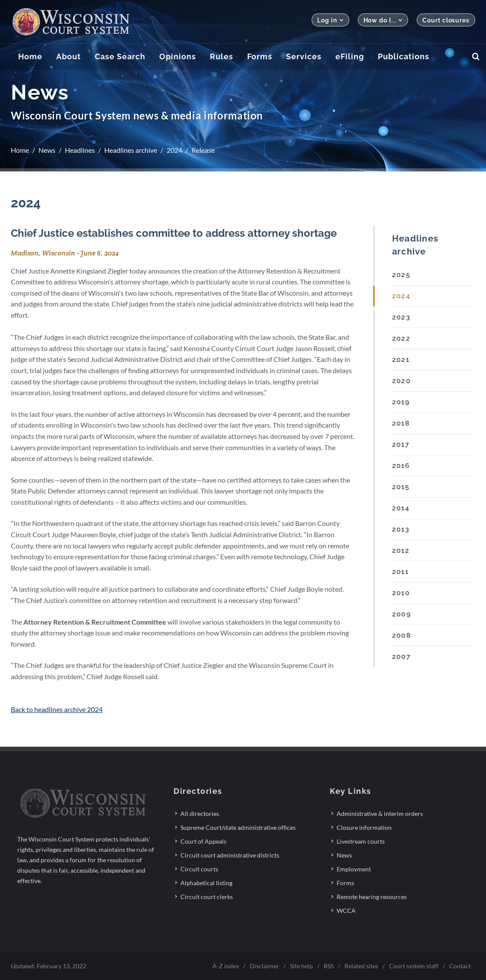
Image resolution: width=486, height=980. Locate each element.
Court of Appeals (203, 841)
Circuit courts (199, 869)
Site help (301, 966)
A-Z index (226, 966)
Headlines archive (131, 150)
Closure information (364, 827)
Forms (345, 883)
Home (20, 150)
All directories (200, 814)
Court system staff (414, 966)
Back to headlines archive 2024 (57, 709)
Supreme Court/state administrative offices (238, 827)
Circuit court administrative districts (230, 855)
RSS (329, 966)
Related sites (361, 966)
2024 (174, 150)
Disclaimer (264, 966)
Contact (460, 966)
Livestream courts (361, 841)
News (47, 150)
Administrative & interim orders (380, 814)
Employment (354, 869)
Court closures (446, 20)
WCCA (346, 911)
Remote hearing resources (372, 897)
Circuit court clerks (207, 897)
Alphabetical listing (206, 883)
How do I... (383, 20)
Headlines (80, 150)
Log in (330, 20)
